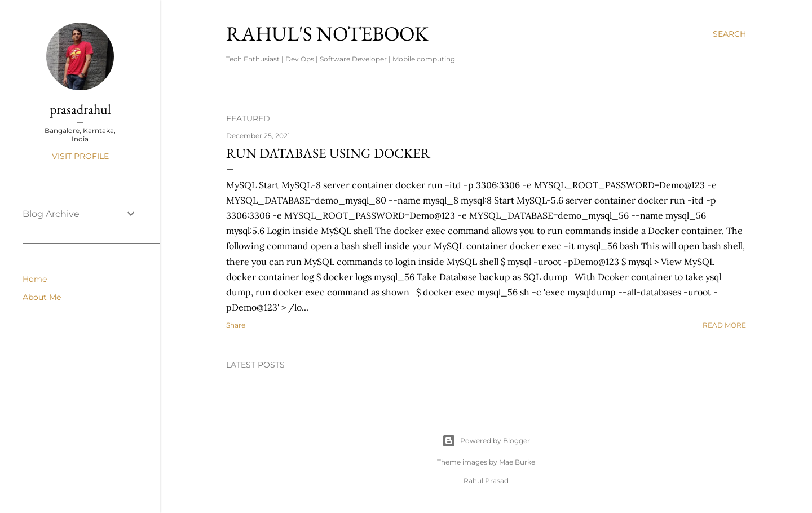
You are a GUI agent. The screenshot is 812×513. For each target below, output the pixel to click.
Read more (724, 325)
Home (35, 279)
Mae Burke (517, 462)
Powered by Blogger (486, 441)
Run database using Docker (328, 153)
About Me (42, 297)
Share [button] (236, 325)
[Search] (729, 34)
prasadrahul (80, 109)
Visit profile (80, 156)
